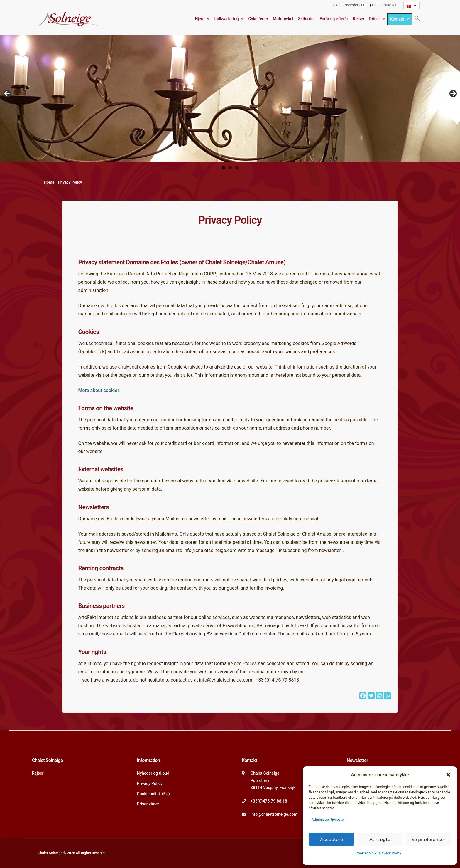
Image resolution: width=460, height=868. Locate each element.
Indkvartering (227, 19)
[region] (230, 95)
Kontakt (397, 19)
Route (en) (390, 5)
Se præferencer (428, 839)
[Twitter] (371, 696)
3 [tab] (237, 168)
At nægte (380, 839)
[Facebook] (363, 696)
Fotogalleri (370, 5)
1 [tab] (223, 168)
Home (49, 182)
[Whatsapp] (388, 696)
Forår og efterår (334, 19)
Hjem (337, 5)
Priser (374, 19)
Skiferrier (307, 19)
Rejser (359, 19)
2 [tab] (230, 168)
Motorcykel (283, 19)
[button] (448, 775)
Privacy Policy (390, 853)
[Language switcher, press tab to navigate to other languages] (411, 6)
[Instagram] (379, 696)
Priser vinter (148, 804)
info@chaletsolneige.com (274, 814)
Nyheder (351, 5)
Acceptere (332, 839)
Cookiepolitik (366, 853)
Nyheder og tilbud (153, 773)
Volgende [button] (453, 94)
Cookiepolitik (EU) (153, 794)
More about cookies (99, 390)
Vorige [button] (7, 94)
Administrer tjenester (328, 820)
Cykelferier (258, 19)
